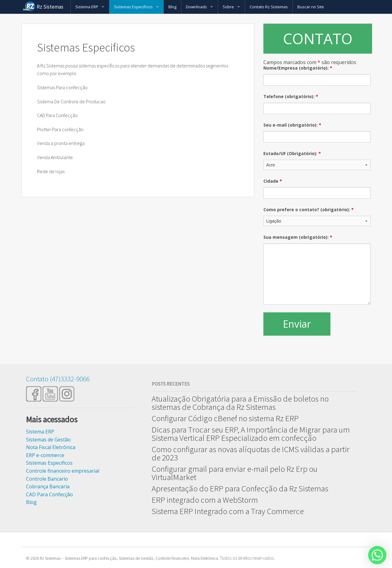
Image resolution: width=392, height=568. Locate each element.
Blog (172, 7)
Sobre (228, 7)
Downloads (196, 7)
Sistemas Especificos (133, 7)
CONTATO (318, 38)
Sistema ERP (87, 7)
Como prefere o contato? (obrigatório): (309, 210)
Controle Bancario (47, 479)
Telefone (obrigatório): (291, 96)
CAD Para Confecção (49, 494)
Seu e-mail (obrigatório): (292, 125)
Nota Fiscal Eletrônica (51, 447)
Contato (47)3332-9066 (58, 379)
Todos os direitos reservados (247, 558)
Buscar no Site (311, 7)
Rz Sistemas (50, 7)
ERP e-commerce (45, 455)
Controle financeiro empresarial (63, 471)
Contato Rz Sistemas (269, 7)
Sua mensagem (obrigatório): (298, 237)
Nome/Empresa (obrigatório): (298, 68)
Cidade (273, 181)
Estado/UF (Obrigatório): (292, 153)
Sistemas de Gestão (48, 440)
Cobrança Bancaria (48, 486)
